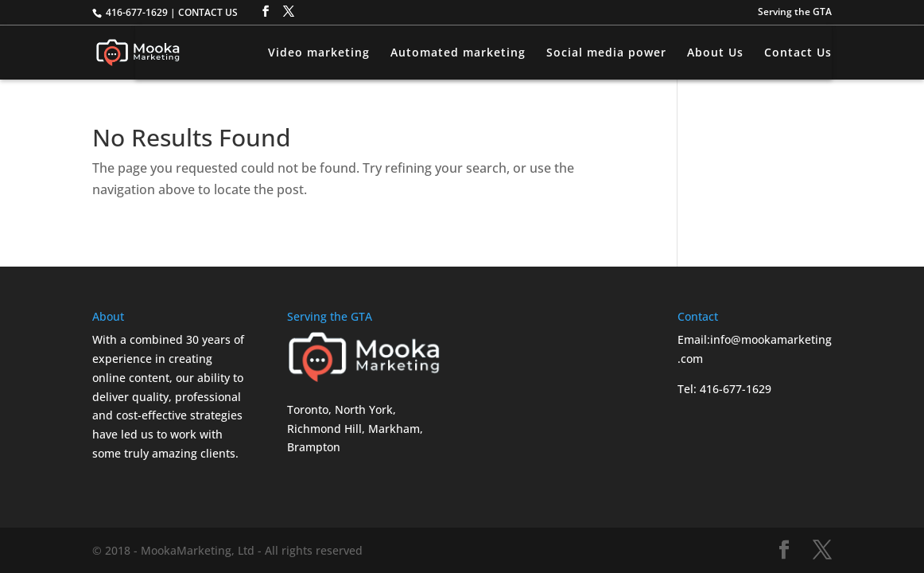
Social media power (606, 53)
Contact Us (798, 53)
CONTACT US (208, 12)
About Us (715, 53)
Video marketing (319, 53)
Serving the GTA (795, 13)
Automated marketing (458, 53)
